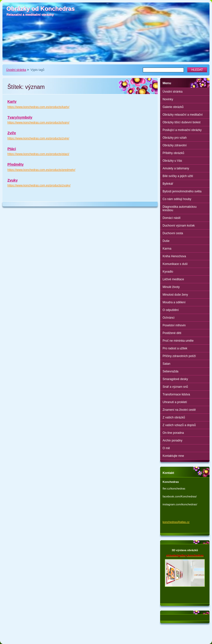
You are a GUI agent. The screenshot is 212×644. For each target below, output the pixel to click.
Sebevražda (170, 371)
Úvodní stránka (16, 70)
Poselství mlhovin (174, 325)
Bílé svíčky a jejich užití (178, 176)
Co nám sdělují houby (177, 199)
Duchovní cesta (173, 233)
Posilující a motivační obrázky (182, 130)
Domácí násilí (172, 218)
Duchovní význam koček (179, 226)
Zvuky (13, 180)
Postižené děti (172, 333)
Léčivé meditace (173, 279)
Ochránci (169, 318)
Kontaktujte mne (173, 456)
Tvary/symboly (20, 117)
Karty (12, 102)
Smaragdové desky (175, 379)
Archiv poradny (172, 440)
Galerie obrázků (173, 107)
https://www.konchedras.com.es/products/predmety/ (41, 170)
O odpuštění (171, 310)
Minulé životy (171, 287)
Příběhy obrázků (173, 153)
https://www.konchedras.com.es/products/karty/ (38, 107)
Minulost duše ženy (175, 295)
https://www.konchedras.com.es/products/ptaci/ (38, 154)
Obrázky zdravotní (175, 145)
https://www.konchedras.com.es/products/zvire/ (38, 138)
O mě (166, 448)
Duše (166, 241)
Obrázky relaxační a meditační (183, 115)
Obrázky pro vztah (175, 138)
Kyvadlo (168, 272)
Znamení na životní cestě (179, 410)
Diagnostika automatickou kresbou (180, 208)
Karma (167, 249)
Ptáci (12, 149)
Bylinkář (168, 184)
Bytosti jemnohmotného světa (182, 191)
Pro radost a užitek (175, 348)
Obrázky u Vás (172, 161)
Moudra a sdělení (174, 302)
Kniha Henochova (174, 256)
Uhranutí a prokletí (175, 402)
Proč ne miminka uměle (178, 341)
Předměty (16, 164)
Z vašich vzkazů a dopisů (179, 425)
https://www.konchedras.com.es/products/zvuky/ (39, 185)
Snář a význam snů (175, 387)
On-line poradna (173, 433)
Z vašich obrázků (174, 417)
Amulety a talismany (176, 168)
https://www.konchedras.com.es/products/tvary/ (38, 123)
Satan (166, 364)
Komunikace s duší (175, 264)
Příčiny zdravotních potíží (179, 356)
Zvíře (12, 133)
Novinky (168, 99)
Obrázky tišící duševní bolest (181, 122)
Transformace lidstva (176, 394)
